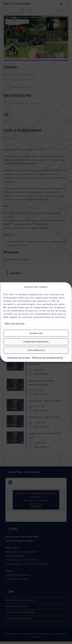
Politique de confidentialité (48, 357)
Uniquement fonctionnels (36, 342)
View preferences (36, 350)
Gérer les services (15, 323)
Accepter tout (36, 333)
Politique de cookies (19, 357)
